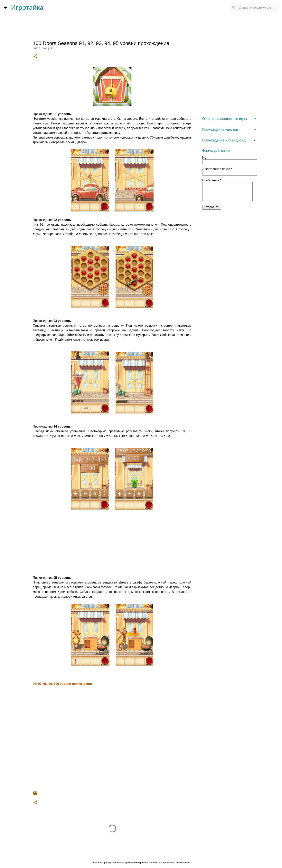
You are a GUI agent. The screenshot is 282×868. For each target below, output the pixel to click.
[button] (35, 56)
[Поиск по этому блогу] (258, 7)
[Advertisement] (112, 543)
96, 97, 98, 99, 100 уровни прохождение (63, 684)
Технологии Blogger (141, 855)
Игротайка (27, 7)
